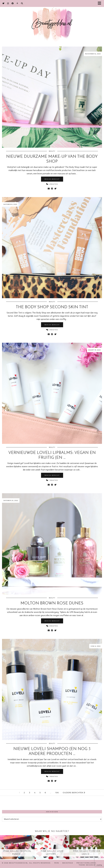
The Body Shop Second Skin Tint (52, 307)
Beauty (52, 151)
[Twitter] (3, 3)
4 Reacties (52, 184)
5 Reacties (52, 330)
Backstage (68, 863)
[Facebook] (13, 3)
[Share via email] (49, 189)
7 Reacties (52, 480)
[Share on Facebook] (52, 189)
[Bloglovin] (17, 3)
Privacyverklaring (86, 863)
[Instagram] (8, 3)
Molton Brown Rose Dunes (52, 603)
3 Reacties (52, 626)
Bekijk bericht (52, 179)
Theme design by (90, 865)
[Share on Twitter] (55, 189)
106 (57, 793)
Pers (57, 863)
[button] (100, 3)
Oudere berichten (74, 793)
